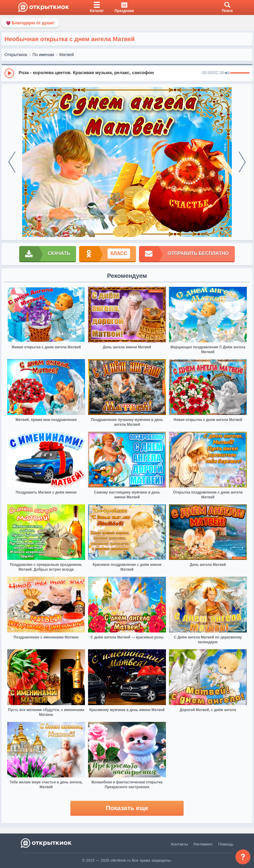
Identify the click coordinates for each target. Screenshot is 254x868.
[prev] (12, 162)
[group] (127, 73)
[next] (242, 162)
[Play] (9, 73)
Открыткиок (16, 55)
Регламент (203, 844)
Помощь (226, 844)
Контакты (179, 844)
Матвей (67, 55)
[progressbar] (240, 73)
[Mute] (227, 73)
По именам (43, 55)
